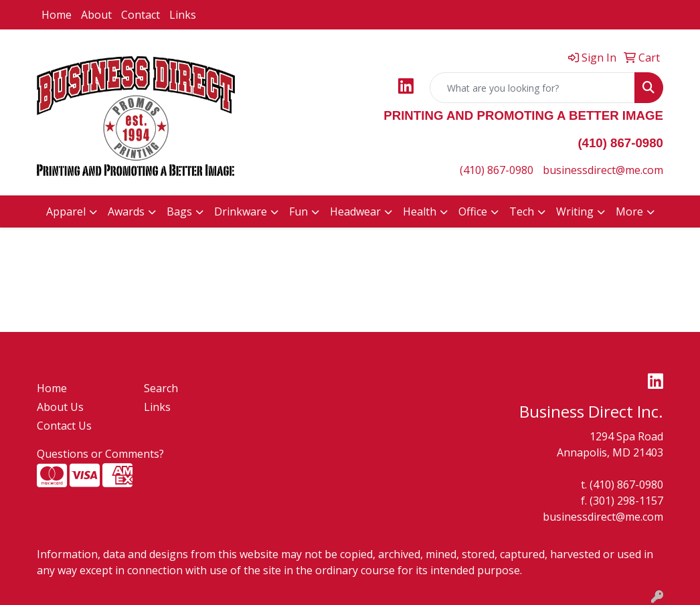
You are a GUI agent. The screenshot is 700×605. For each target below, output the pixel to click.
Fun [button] (298, 211)
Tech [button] (522, 211)
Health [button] (420, 211)
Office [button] (473, 211)
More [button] (629, 211)
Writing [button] (575, 211)
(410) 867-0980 (497, 170)
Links (183, 15)
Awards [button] (126, 211)
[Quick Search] (532, 88)
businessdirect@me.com (603, 170)
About (96, 15)
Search (161, 388)
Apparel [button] (66, 211)
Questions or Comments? (100, 454)
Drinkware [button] (241, 211)
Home (57, 15)
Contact (141, 15)
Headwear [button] (355, 211)
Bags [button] (179, 211)
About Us (60, 407)
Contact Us (64, 426)
